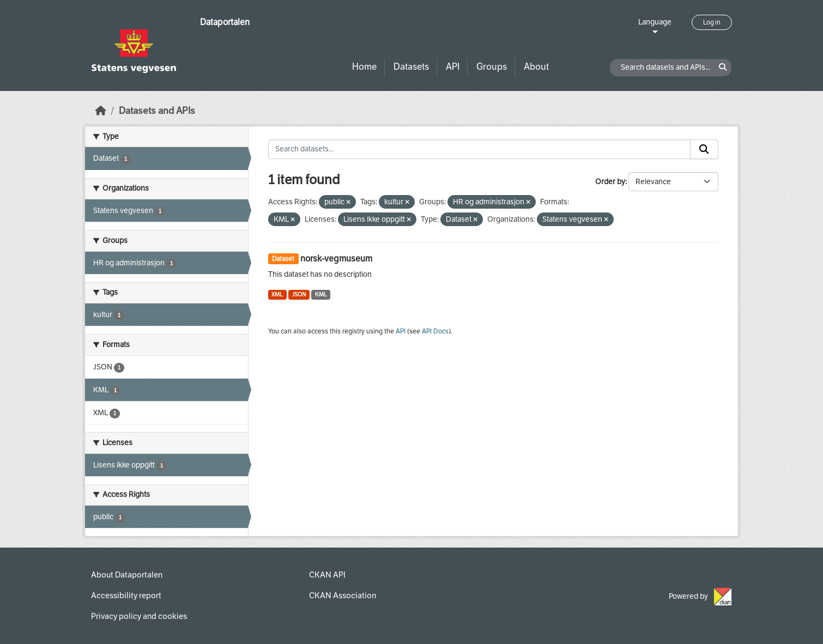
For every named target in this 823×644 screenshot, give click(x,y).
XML (277, 294)
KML (321, 294)
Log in (712, 22)
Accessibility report (126, 596)
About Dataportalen (127, 575)
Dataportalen (225, 22)
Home (364, 67)
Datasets (411, 67)
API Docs (435, 331)
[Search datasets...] (480, 149)
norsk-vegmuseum (336, 259)
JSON (299, 294)
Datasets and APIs (157, 111)
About (536, 67)
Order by (610, 182)
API (453, 67)
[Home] (101, 111)
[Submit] (704, 149)
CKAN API (327, 575)
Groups (492, 67)
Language (655, 22)
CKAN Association (343, 596)
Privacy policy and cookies (139, 616)
